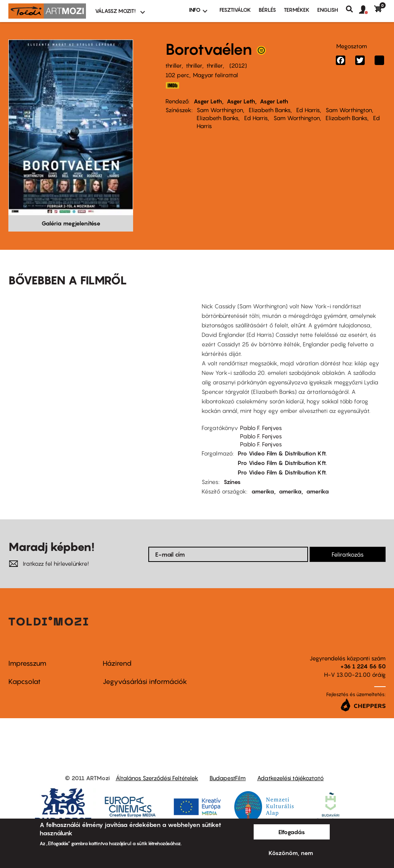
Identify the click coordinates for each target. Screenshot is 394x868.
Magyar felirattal (215, 75)
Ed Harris (308, 110)
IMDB (172, 85)
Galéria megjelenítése (71, 223)
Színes (232, 482)
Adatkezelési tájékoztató (290, 778)
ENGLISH (328, 10)
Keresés (352, 9)
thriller (174, 65)
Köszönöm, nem (291, 853)
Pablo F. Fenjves (261, 428)
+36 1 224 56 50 (363, 666)
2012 (238, 65)
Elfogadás (292, 832)
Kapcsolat (25, 682)
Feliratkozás (348, 554)
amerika (263, 491)
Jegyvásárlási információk (145, 682)
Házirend (117, 663)
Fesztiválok (235, 10)
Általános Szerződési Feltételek (157, 778)
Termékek (297, 10)
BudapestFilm (228, 778)
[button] (367, 10)
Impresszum (27, 663)
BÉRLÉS (267, 10)
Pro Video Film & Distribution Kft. (282, 453)
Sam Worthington (220, 110)
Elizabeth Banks (270, 110)
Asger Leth (208, 101)
